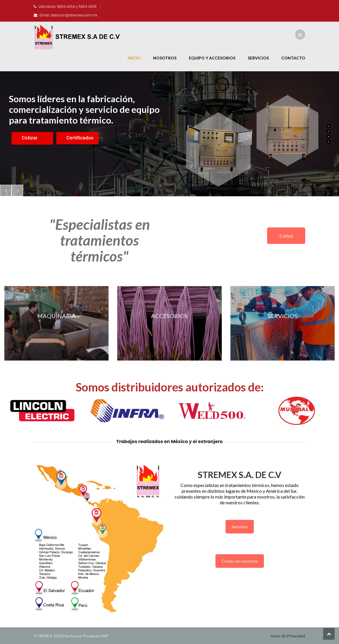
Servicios (258, 58)
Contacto (293, 58)
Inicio (134, 58)
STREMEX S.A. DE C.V (240, 475)
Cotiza (286, 236)
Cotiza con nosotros (240, 561)
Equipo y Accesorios (212, 58)
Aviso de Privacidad (288, 636)
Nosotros (165, 58)
